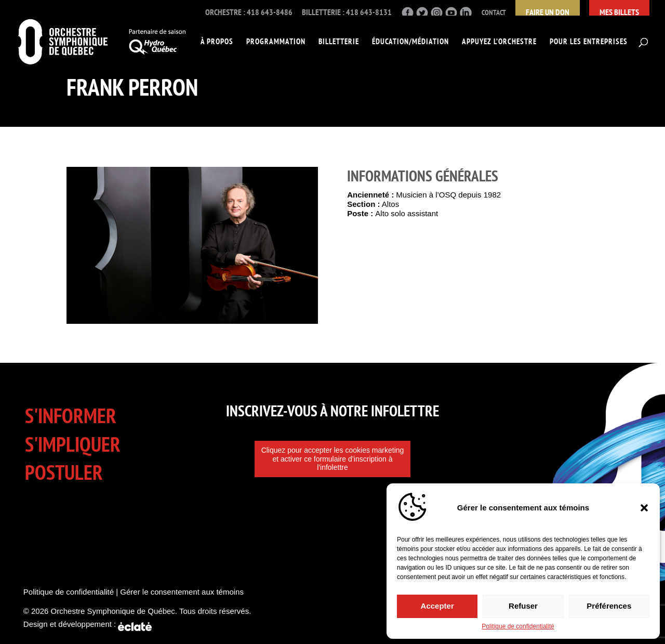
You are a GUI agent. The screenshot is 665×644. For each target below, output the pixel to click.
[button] (644, 506)
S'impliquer (73, 444)
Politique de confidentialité (518, 626)
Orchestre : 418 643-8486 (249, 12)
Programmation (276, 42)
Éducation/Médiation (410, 42)
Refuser (523, 604)
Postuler (64, 472)
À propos (217, 42)
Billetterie (339, 42)
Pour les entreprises (589, 42)
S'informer (71, 416)
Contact (494, 13)
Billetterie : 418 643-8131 (347, 12)
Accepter (437, 604)
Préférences (609, 604)
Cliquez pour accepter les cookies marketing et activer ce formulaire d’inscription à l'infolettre (333, 459)
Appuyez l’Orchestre (499, 42)
